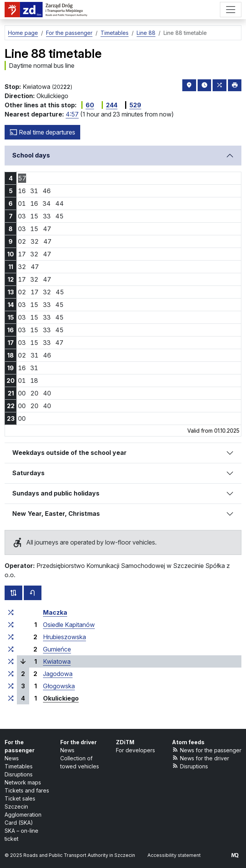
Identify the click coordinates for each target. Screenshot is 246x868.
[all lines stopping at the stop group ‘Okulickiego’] (11, 698)
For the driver (78, 742)
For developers (135, 750)
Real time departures (42, 132)
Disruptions (19, 774)
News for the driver (201, 758)
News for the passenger (207, 750)
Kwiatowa (57, 661)
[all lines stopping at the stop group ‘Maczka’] (11, 612)
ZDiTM (125, 742)
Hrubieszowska (64, 637)
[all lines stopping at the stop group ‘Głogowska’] (11, 686)
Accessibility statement (174, 855)
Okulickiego (61, 698)
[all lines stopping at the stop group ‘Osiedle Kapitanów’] (11, 625)
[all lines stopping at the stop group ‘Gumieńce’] (11, 649)
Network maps (23, 782)
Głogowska (59, 686)
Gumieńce (57, 649)
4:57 (72, 114)
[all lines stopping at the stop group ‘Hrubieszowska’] (11, 637)
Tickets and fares (27, 790)
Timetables (19, 766)
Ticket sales (20, 798)
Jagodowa (58, 674)
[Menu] (231, 10)
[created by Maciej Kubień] (235, 855)
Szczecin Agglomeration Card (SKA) (23, 815)
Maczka (55, 612)
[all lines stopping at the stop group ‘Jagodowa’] (11, 674)
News (12, 758)
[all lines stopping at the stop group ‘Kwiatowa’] (11, 661)
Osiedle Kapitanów (69, 625)
